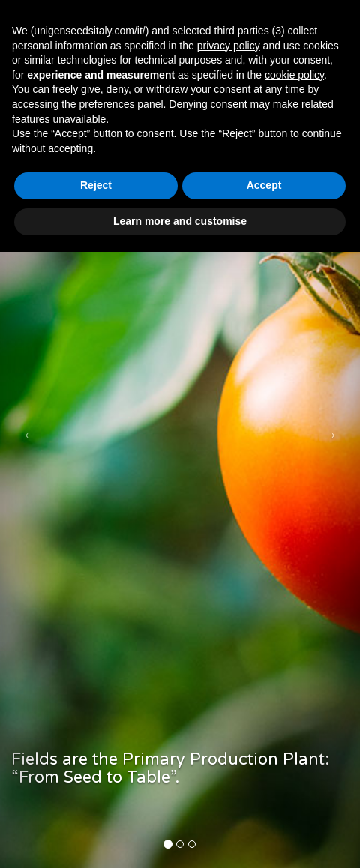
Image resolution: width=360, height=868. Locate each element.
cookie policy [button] (294, 75)
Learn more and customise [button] (180, 221)
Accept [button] (264, 185)
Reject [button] (96, 185)
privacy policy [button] (229, 46)
